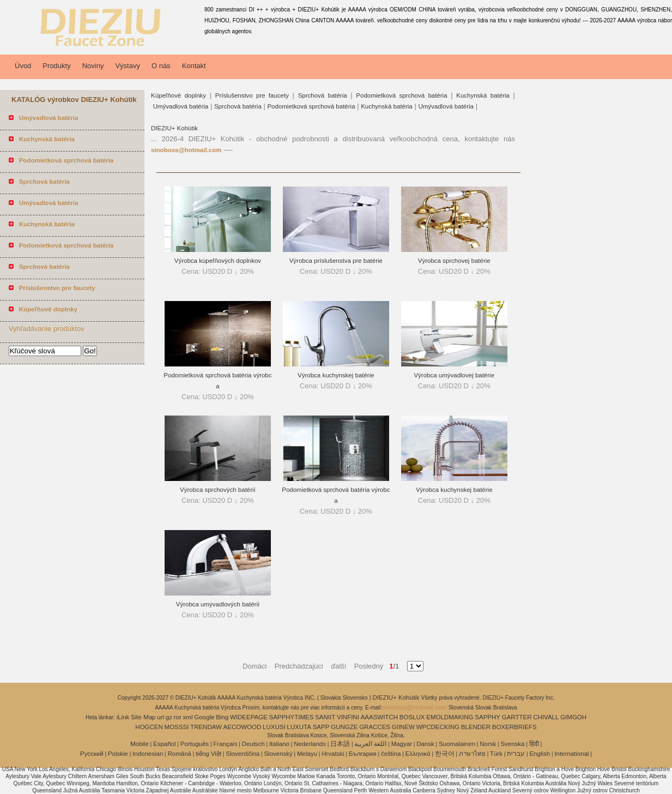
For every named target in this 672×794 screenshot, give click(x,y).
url (161, 717)
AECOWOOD (243, 727)
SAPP (321, 727)
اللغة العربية (370, 744)
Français (225, 744)
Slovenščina (243, 754)
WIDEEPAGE (249, 717)
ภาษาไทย (472, 754)
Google (204, 717)
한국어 (445, 754)
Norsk (488, 744)
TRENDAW (206, 727)
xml (188, 717)
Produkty (56, 66)
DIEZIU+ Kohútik (174, 128)
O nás (161, 66)
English (540, 754)
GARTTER (517, 717)
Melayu (307, 754)
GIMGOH (573, 717)
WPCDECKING (438, 727)
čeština (391, 754)
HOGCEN (149, 727)
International (571, 754)
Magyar (402, 744)
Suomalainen (457, 744)
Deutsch (253, 744)
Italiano (279, 744)
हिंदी (534, 744)
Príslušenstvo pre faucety (252, 95)
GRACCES (375, 727)
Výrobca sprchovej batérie (454, 261)
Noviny (93, 66)
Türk (496, 754)
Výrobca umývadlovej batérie (454, 375)
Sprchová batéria (323, 95)
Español (165, 744)
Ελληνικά (418, 754)
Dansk (425, 744)
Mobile (140, 744)
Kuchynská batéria (483, 95)
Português (195, 744)
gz (169, 717)
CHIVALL (546, 717)
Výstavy (128, 66)
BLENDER (476, 727)
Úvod (23, 66)
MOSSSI (177, 727)
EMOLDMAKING (450, 717)
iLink (123, 717)
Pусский (92, 754)
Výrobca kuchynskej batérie (336, 375)
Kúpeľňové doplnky (178, 95)
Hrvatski (333, 754)
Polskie (118, 754)
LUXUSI (274, 727)
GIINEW (403, 727)
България (363, 754)
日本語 (340, 744)
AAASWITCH (379, 717)
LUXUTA (299, 727)
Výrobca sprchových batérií (218, 490)
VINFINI (348, 717)
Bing (222, 717)
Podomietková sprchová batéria (401, 95)
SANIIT (325, 717)
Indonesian (148, 754)
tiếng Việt (208, 754)
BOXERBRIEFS (514, 727)
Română (180, 754)
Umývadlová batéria (181, 106)
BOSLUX (412, 717)
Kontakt (194, 66)
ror (178, 717)
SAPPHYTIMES (292, 717)
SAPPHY (488, 717)
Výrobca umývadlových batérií (218, 604)
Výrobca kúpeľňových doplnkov (218, 261)
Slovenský (278, 754)
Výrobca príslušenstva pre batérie (336, 261)
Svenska (512, 744)
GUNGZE (344, 727)
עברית (516, 754)
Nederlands (310, 744)
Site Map (143, 717)
